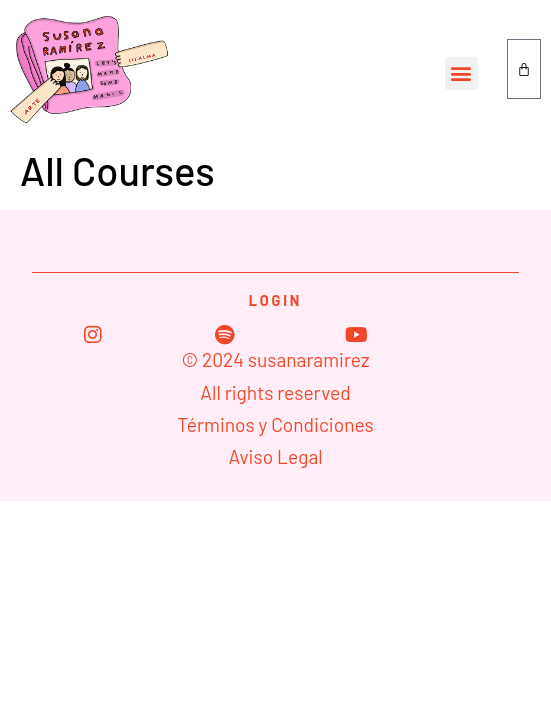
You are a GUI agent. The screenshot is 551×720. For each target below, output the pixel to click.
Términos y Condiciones (275, 424)
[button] (461, 73)
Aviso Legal (275, 456)
